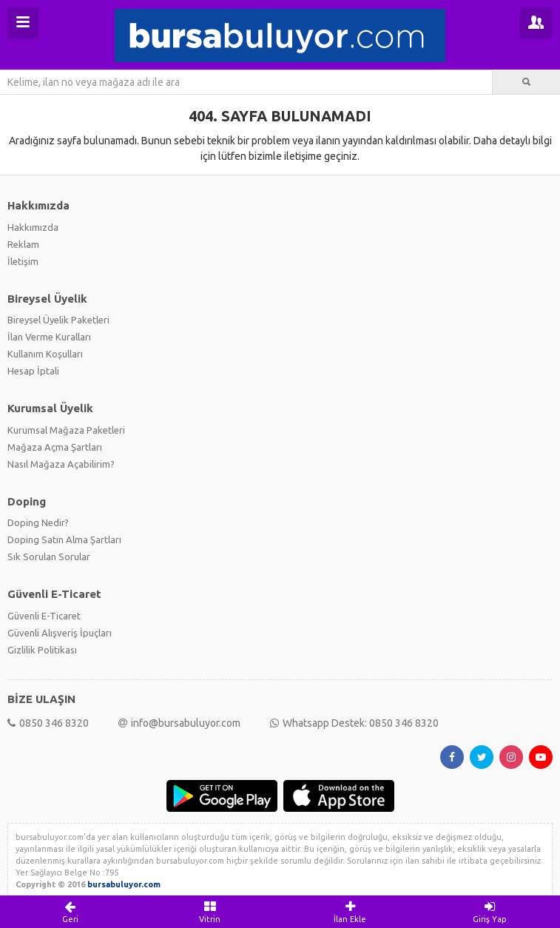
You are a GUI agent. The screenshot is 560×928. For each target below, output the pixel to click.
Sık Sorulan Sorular (49, 557)
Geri (70, 912)
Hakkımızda (33, 227)
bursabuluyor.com (124, 884)
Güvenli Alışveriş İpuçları (60, 633)
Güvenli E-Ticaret (44, 616)
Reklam (23, 244)
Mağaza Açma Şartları (55, 447)
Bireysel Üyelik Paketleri (58, 320)
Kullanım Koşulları (45, 354)
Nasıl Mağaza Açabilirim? (61, 464)
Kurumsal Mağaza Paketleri (66, 430)
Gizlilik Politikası (42, 650)
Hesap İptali (33, 371)
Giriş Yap (490, 912)
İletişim (23, 261)
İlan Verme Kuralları (49, 337)
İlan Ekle (350, 912)
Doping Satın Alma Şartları (64, 539)
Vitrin (210, 912)
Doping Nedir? (38, 522)
